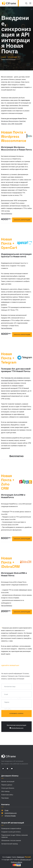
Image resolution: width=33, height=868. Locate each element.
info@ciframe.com (17, 728)
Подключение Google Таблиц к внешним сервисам (15, 836)
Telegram (4, 124)
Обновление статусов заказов (11, 841)
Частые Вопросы (7, 214)
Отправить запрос (16, 713)
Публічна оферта (16, 862)
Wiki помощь (5, 791)
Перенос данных (7, 785)
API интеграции (13, 57)
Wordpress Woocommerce (10, 121)
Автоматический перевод (10, 844)
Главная (4, 57)
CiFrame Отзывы (10, 816)
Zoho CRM (11, 124)
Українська (20, 857)
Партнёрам (5, 798)
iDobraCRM (19, 124)
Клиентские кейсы (7, 795)
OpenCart (22, 121)
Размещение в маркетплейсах (11, 829)
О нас (7, 810)
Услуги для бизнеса (8, 788)
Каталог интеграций (8, 782)
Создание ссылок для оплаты (11, 832)
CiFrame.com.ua (25, 860)
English (9, 857)
